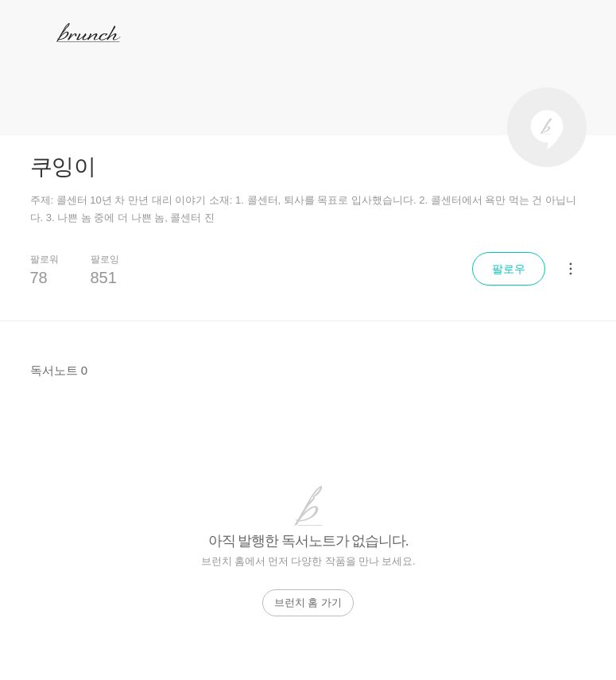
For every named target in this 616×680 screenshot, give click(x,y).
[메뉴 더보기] (571, 269)
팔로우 (509, 269)
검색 (583, 33)
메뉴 (35, 32)
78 (39, 278)
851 (104, 278)
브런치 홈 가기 (308, 602)
